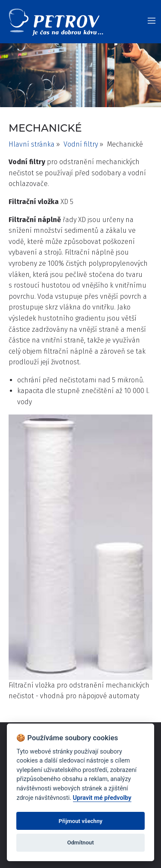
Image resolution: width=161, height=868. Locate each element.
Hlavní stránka (32, 144)
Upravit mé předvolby (102, 798)
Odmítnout (80, 842)
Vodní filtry (81, 144)
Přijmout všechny (80, 821)
